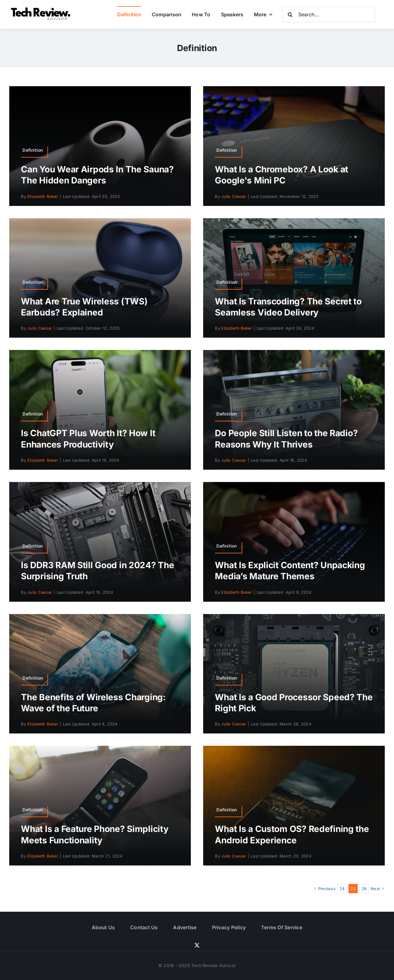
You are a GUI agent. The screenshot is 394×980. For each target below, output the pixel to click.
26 (364, 889)
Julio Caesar (234, 196)
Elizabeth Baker (43, 196)
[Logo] (42, 9)
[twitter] (197, 945)
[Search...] (329, 14)
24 (342, 889)
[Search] (290, 14)
